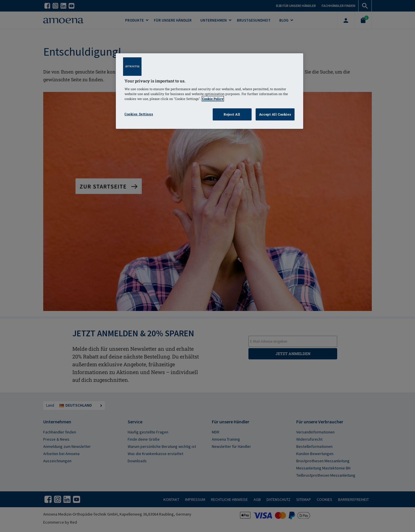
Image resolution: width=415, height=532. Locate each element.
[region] (210, 91)
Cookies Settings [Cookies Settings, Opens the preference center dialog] (139, 114)
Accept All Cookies (275, 114)
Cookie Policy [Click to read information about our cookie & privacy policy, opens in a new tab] (213, 99)
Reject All (232, 114)
